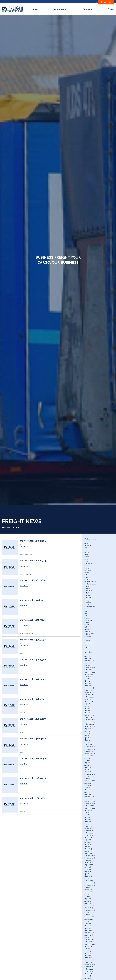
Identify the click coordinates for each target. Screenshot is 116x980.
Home (35, 9)
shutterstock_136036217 (33, 719)
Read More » (24, 546)
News (111, 9)
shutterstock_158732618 (33, 580)
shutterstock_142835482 (33, 679)
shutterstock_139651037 (33, 640)
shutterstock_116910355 (33, 798)
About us (59, 9)
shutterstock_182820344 (33, 561)
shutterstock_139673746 (33, 620)
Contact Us (106, 2)
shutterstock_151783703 (33, 600)
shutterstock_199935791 (33, 541)
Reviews (87, 9)
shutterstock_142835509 (33, 660)
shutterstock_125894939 (33, 778)
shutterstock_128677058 (33, 758)
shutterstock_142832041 (33, 699)
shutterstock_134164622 (33, 739)
